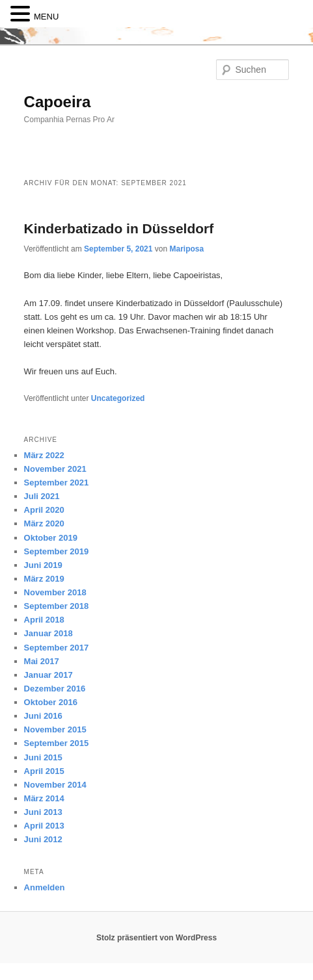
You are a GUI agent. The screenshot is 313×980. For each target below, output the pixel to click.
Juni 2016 (43, 716)
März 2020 (44, 523)
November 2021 (55, 469)
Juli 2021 (42, 496)
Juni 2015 (43, 757)
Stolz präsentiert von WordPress (156, 938)
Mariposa (186, 249)
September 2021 (57, 483)
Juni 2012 (43, 839)
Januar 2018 (48, 633)
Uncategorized (118, 398)
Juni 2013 (43, 812)
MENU (46, 17)
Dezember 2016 (55, 689)
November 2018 (55, 592)
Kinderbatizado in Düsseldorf (119, 228)
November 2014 (55, 785)
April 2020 (44, 510)
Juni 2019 (43, 565)
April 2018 (44, 620)
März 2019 (44, 579)
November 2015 (55, 729)
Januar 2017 (48, 675)
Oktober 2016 (51, 702)
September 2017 (57, 648)
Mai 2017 (42, 661)
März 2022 (44, 455)
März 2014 (44, 798)
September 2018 (57, 606)
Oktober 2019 (51, 538)
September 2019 (57, 551)
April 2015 (44, 771)
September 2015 (57, 743)
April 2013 (44, 826)
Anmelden (45, 887)
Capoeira (58, 102)
